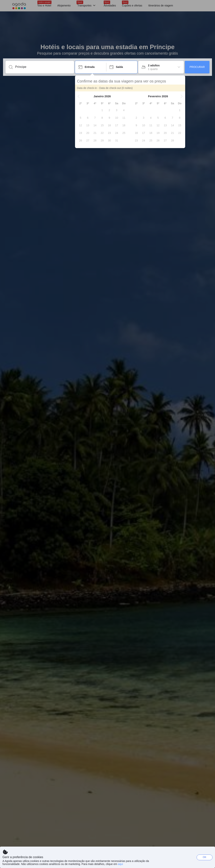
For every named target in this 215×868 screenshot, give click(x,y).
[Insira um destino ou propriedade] (43, 67)
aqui (120, 864)
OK (205, 857)
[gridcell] (102, 110)
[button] (79, 96)
